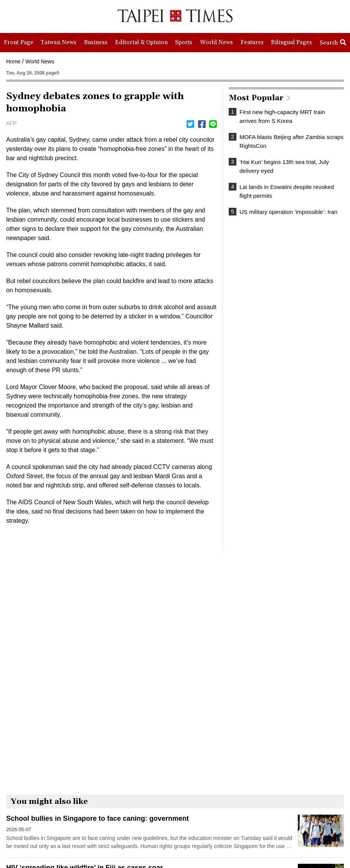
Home (13, 61)
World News (40, 61)
